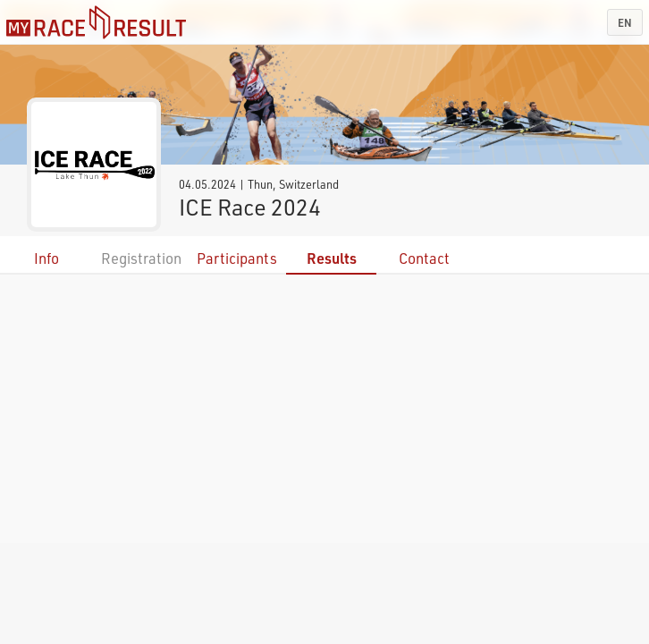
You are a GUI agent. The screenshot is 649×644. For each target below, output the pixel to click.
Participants (237, 258)
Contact (424, 258)
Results (332, 258)
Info (46, 258)
